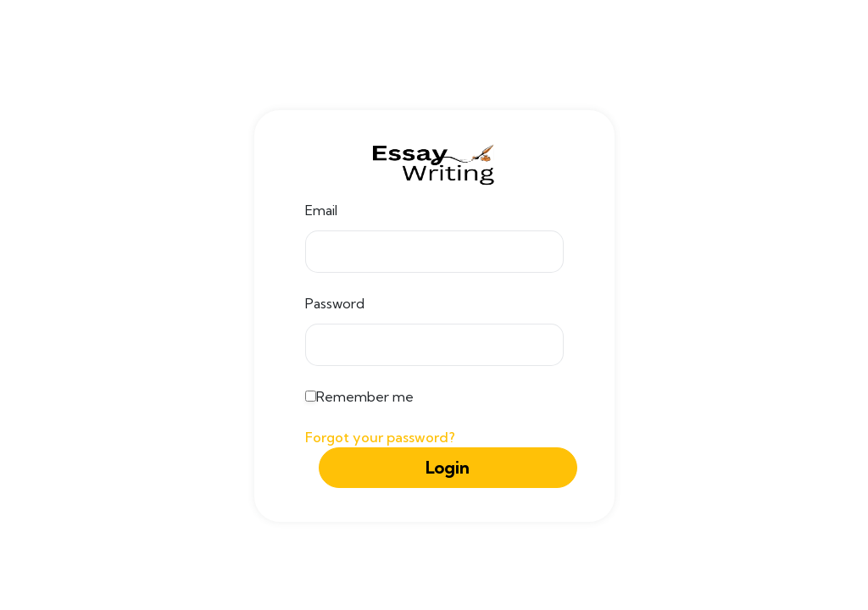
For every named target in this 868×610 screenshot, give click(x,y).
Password (335, 303)
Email (321, 210)
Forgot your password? (380, 437)
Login (448, 467)
